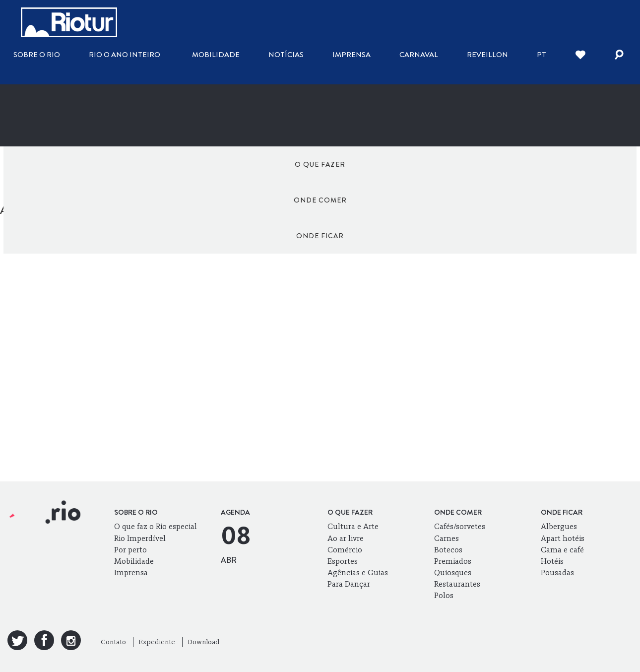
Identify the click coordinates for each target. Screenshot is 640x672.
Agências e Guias (358, 572)
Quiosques (453, 572)
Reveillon (487, 55)
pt (542, 55)
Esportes (343, 561)
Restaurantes (457, 584)
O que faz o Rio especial (156, 526)
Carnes (447, 538)
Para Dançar (349, 584)
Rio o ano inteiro (125, 55)
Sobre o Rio (37, 55)
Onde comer (320, 164)
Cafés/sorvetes (460, 526)
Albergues (559, 526)
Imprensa (352, 55)
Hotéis (552, 561)
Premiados (453, 561)
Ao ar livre (346, 538)
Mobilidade (216, 55)
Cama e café (562, 550)
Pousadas (557, 572)
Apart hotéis (563, 538)
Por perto (130, 550)
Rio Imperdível (140, 538)
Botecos (448, 550)
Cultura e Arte (353, 526)
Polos (444, 595)
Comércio (345, 550)
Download (203, 642)
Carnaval (419, 55)
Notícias (286, 55)
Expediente (157, 642)
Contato (113, 642)
